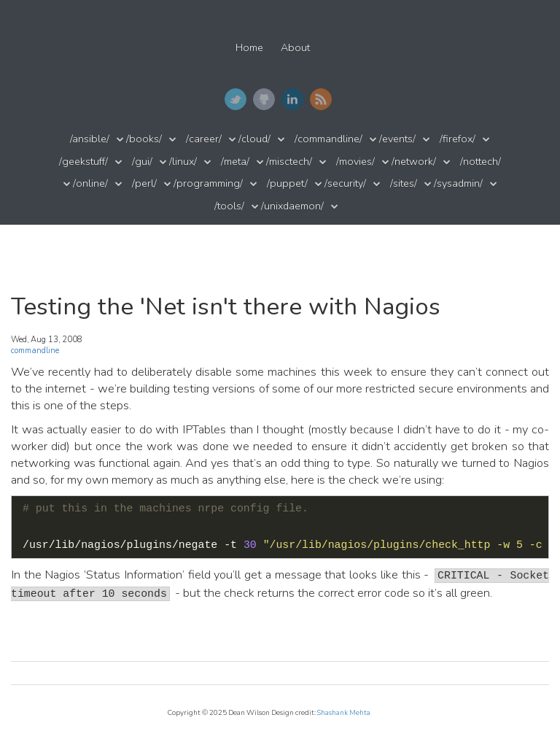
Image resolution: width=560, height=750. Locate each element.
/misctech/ (289, 162)
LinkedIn (292, 99)
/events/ (397, 139)
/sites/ (404, 183)
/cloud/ (254, 139)
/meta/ (235, 162)
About (295, 48)
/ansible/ (90, 139)
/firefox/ (458, 139)
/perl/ (144, 183)
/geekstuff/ (83, 162)
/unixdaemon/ (292, 206)
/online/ (90, 183)
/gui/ (142, 162)
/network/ (414, 162)
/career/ (204, 139)
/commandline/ (328, 139)
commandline (35, 351)
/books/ (144, 139)
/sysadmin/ (458, 183)
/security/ (345, 183)
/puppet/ (287, 183)
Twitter (236, 99)
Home (249, 48)
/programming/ (208, 183)
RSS (321, 99)
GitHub (264, 99)
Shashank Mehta (344, 712)
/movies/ (355, 162)
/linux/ (183, 162)
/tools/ (229, 206)
